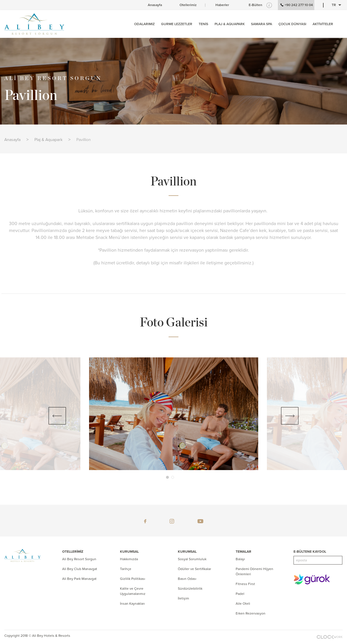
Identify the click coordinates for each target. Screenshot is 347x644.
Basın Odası (187, 579)
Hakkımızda (129, 559)
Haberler (222, 5)
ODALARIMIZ (144, 24)
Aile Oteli (243, 604)
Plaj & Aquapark (48, 140)
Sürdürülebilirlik (190, 589)
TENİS (203, 24)
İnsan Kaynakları (132, 604)
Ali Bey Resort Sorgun (79, 559)
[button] (167, 477)
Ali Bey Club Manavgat (80, 569)
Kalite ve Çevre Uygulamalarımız (133, 591)
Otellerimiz (188, 5)
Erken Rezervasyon (251, 613)
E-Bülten (255, 5)
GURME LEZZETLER (177, 24)
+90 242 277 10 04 (296, 5)
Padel (240, 594)
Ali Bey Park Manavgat (79, 579)
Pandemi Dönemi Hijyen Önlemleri (254, 571)
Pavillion (84, 140)
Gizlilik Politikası (133, 579)
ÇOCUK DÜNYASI (292, 24)
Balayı (240, 559)
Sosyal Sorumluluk (192, 559)
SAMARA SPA (262, 24)
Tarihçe (126, 569)
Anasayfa (155, 5)
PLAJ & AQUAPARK (230, 24)
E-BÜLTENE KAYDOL (310, 552)
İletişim (183, 598)
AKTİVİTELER (323, 24)
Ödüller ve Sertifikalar (194, 569)
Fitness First (245, 584)
